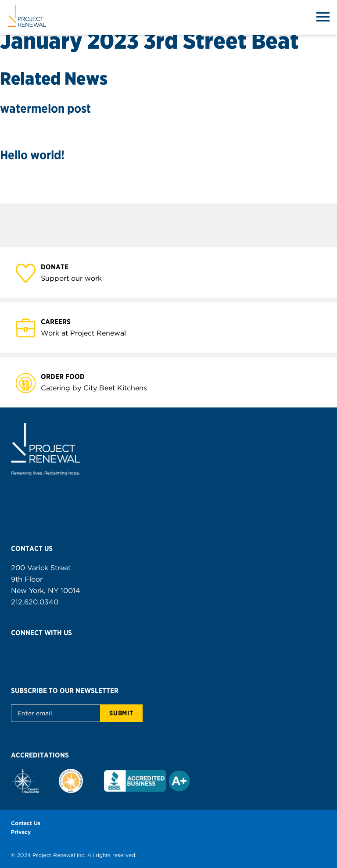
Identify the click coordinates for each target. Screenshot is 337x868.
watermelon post (45, 108)
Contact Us (26, 823)
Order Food (68, 376)
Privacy (21, 832)
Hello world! (32, 155)
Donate (60, 266)
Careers (61, 321)
